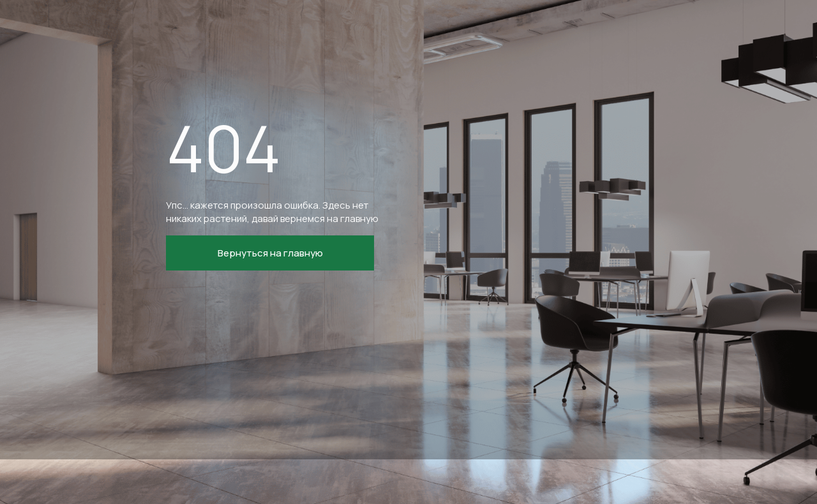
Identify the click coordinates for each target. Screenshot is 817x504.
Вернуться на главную (270, 253)
